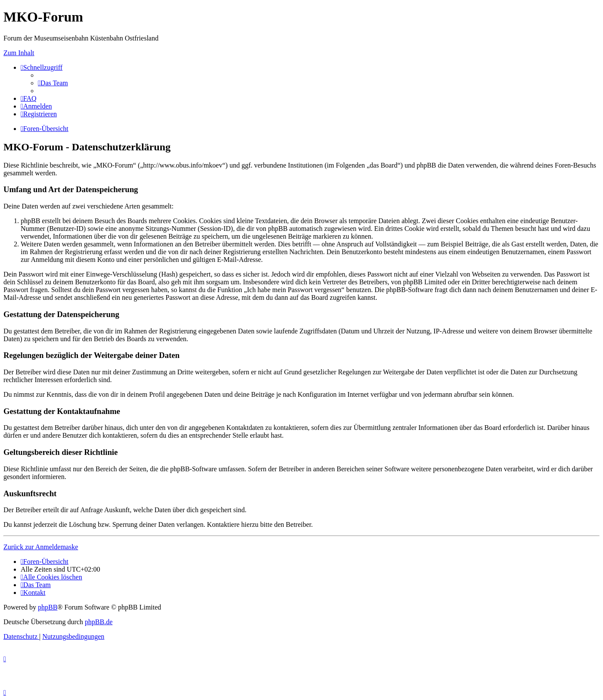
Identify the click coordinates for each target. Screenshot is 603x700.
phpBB (48, 607)
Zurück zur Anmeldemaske (41, 547)
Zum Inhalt (19, 53)
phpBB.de (99, 622)
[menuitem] (53, 83)
